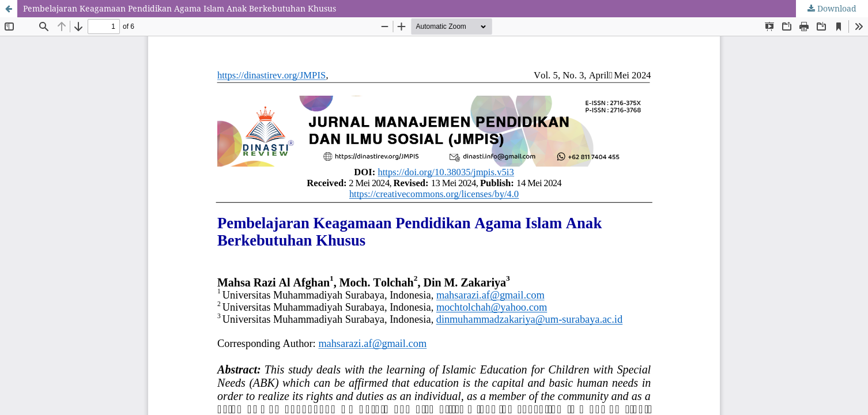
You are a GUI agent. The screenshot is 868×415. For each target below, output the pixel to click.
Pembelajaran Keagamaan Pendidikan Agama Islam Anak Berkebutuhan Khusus (180, 8)
